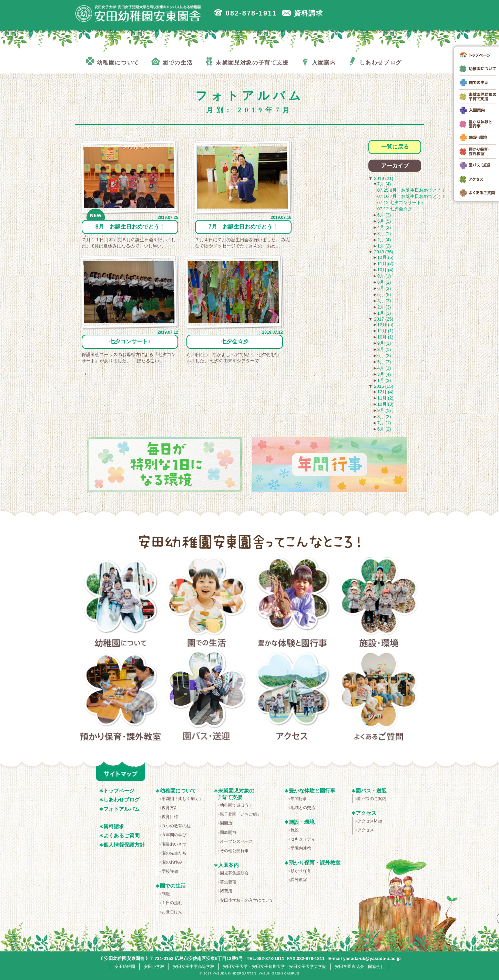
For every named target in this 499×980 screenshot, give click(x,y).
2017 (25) (383, 319)
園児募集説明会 (234, 873)
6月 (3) (384, 215)
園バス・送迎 (207, 697)
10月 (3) (385, 404)
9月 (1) (384, 276)
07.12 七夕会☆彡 (395, 209)
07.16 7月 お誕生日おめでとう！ (412, 196)
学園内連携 (301, 848)
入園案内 (228, 865)
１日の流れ (172, 903)
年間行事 (299, 799)
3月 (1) (384, 234)
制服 (166, 894)
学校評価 (170, 871)
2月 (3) (384, 307)
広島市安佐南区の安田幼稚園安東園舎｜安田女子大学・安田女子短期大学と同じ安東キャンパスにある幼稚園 (141, 14)
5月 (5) (384, 221)
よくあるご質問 (379, 697)
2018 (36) (383, 252)
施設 (295, 830)
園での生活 (207, 604)
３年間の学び (174, 835)
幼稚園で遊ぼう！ (236, 805)
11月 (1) (385, 331)
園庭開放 (228, 832)
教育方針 (170, 808)
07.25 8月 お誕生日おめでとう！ (412, 190)
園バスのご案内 (372, 799)
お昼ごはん (172, 912)
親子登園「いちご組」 (241, 814)
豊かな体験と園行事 (293, 604)
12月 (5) (385, 257)
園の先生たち (174, 853)
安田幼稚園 (125, 966)
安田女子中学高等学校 (194, 966)
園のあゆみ (172, 862)
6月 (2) (384, 429)
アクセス (293, 697)
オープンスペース (236, 841)
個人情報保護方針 (124, 845)
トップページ (119, 791)
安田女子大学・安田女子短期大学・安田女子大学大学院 (275, 966)
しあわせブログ (121, 800)
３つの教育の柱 (176, 826)
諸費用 (226, 891)
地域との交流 (303, 808)
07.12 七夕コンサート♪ (400, 203)
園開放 (226, 823)
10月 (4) (385, 270)
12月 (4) (385, 392)
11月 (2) (385, 398)
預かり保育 (301, 871)
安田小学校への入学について (247, 900)
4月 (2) (384, 227)
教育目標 (170, 817)
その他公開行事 (234, 851)
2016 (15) (383, 386)
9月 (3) (384, 343)
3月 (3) (384, 301)
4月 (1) (384, 368)
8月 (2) (384, 282)
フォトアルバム (121, 809)
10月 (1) (385, 337)
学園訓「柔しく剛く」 (182, 799)
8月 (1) (384, 349)
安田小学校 (154, 966)
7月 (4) (384, 184)
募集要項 (228, 882)
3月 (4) (384, 374)
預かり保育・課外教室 (120, 697)
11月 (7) (385, 264)
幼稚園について (120, 604)
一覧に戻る (395, 147)
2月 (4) (384, 240)
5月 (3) (384, 362)
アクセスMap (370, 821)
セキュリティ (303, 839)
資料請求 (114, 826)
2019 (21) (383, 178)
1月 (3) (384, 313)
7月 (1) (384, 423)
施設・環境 (379, 604)
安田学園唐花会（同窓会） (360, 966)
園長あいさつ (174, 844)
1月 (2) (384, 246)
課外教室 (299, 880)
